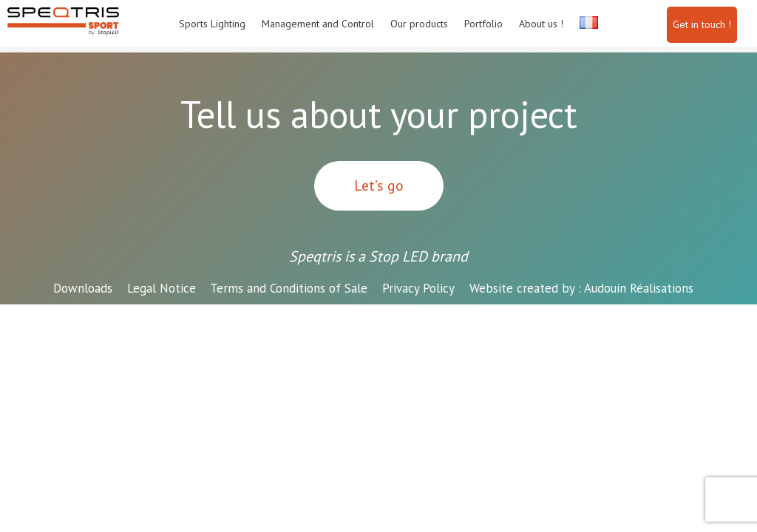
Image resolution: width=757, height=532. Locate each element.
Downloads (83, 288)
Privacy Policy (418, 288)
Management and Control (318, 24)
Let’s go (379, 185)
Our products (419, 24)
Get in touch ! (702, 24)
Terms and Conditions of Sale (289, 288)
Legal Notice (162, 288)
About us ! (541, 24)
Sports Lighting (212, 24)
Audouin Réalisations (581, 288)
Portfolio (483, 24)
